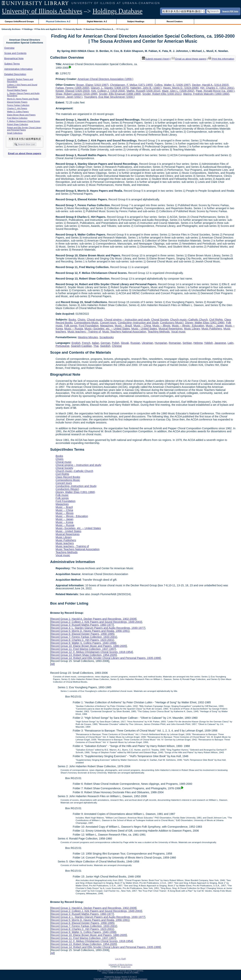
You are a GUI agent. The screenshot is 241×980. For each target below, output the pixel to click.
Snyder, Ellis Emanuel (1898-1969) (120, 94)
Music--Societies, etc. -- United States (107, 329)
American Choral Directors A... (100, 29)
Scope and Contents (15, 53)
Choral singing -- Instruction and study (127, 320)
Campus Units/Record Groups (19, 21)
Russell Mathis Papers (17, 90)
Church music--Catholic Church (189, 320)
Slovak (125, 343)
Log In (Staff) (120, 959)
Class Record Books (68, 477)
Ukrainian (148, 343)
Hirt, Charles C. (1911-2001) (217, 88)
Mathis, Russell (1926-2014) (143, 91)
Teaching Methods (159, 332)
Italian (95, 343)
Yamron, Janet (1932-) (69, 97)
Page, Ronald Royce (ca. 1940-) (215, 91)
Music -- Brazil (123, 326)
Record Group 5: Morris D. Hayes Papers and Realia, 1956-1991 (90, 631)
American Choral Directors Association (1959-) (105, 79)
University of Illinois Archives (42, 11)
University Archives (11, 29)
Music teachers (65, 543)
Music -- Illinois (161, 326)
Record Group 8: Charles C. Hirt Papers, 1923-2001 (82, 640)
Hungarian (161, 343)
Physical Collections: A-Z (58, 21)
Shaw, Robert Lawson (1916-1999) (76, 94)
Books (72, 320)
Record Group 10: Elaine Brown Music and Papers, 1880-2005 (88, 646)
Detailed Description (15, 74)
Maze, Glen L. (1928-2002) (178, 91)
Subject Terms (12, 64)
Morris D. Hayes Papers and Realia (23, 99)
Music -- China (142, 326)
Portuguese (63, 346)
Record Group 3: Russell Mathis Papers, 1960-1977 (82, 625)
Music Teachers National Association (124, 332)
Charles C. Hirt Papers (17, 108)
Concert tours (108, 323)
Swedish (105, 346)
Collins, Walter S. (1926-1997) (172, 85)
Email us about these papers (24, 153)
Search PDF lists (230, 11)
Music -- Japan (215, 326)
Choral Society (160, 320)
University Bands (74, 29)
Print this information (221, 59)
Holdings (28, 29)
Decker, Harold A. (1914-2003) (210, 85)
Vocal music (178, 332)
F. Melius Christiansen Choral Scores (24, 121)
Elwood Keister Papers (17, 102)
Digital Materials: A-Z (97, 21)
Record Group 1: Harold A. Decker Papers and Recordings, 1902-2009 (93, 619)
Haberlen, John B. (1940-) (146, 88)
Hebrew (198, 343)
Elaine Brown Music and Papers (21, 115)
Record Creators (175, 21)
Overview (9, 48)
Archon (118, 977)
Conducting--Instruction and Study (138, 323)
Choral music (95, 320)
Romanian (175, 343)
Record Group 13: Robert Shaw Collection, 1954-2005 (83, 655)
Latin (231, 343)
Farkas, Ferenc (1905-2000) (72, 88)
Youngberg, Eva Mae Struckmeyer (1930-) (109, 97)
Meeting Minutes (88, 337)
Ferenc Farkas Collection (18, 105)
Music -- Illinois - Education (188, 326)
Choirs (82, 320)
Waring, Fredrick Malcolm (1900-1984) (206, 94)
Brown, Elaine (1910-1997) (93, 85)
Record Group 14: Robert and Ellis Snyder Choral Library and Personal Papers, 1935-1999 (105, 658)
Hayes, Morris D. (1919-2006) (181, 88)
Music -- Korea (64, 522)
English (76, 343)
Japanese (220, 343)
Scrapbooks (107, 337)
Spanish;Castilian (81, 346)
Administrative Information (18, 69)
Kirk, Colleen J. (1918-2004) (108, 91)
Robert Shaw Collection (18, 124)
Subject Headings (136, 21)
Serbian (187, 343)
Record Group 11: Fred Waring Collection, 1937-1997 (83, 649)
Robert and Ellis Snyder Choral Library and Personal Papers (24, 129)
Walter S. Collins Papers (18, 112)
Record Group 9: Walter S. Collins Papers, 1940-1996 (83, 643)
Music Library (192, 329)
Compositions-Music (86, 323)
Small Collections (15, 133)
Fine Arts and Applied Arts (49, 29)
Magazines (107, 326)
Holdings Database (118, 11)
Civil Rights (216, 320)
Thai (96, 346)
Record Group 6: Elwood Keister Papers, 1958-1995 (82, 634)
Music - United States (144, 329)
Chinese (117, 346)
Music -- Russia (74, 329)
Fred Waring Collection (17, 118)
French (86, 343)
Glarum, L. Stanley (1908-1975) (110, 88)
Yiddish (209, 343)
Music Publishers (212, 329)
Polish (116, 343)
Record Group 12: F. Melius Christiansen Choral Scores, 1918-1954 (91, 652)
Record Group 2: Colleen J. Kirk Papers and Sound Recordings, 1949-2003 (96, 622)
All (52, 664)
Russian (135, 343)
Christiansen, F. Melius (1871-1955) (132, 85)
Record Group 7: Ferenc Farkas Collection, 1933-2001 (84, 637)
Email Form (126, 967)
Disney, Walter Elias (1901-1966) (205, 323)
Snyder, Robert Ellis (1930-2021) (162, 94)
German (105, 343)
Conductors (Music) (172, 323)
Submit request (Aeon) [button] (156, 59)
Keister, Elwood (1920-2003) (73, 91)
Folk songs (71, 326)
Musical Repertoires (170, 329)
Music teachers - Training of (84, 332)
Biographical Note (14, 58)
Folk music (62, 495)
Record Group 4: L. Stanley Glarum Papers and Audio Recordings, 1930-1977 (98, 628)
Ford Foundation (89, 326)
